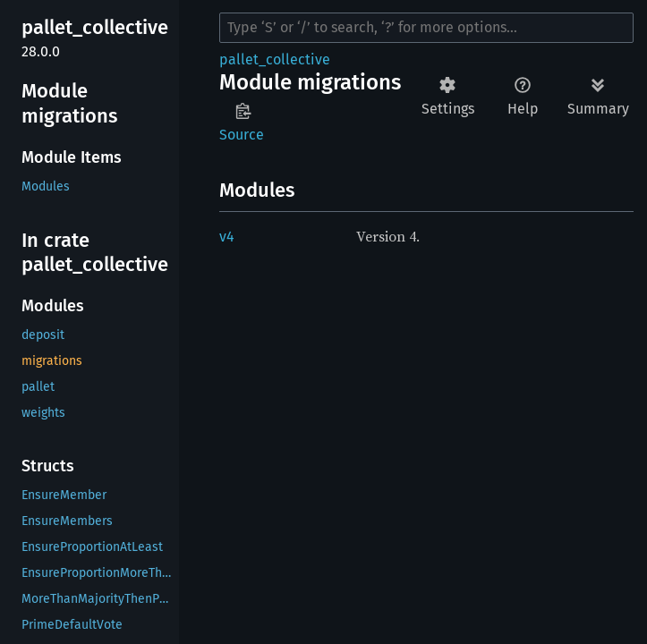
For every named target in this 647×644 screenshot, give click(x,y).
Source (242, 135)
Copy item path (243, 111)
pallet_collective (275, 59)
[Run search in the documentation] (426, 28)
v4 (227, 237)
